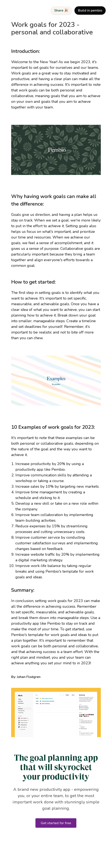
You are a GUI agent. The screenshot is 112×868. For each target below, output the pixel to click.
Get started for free (56, 823)
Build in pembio (90, 10)
